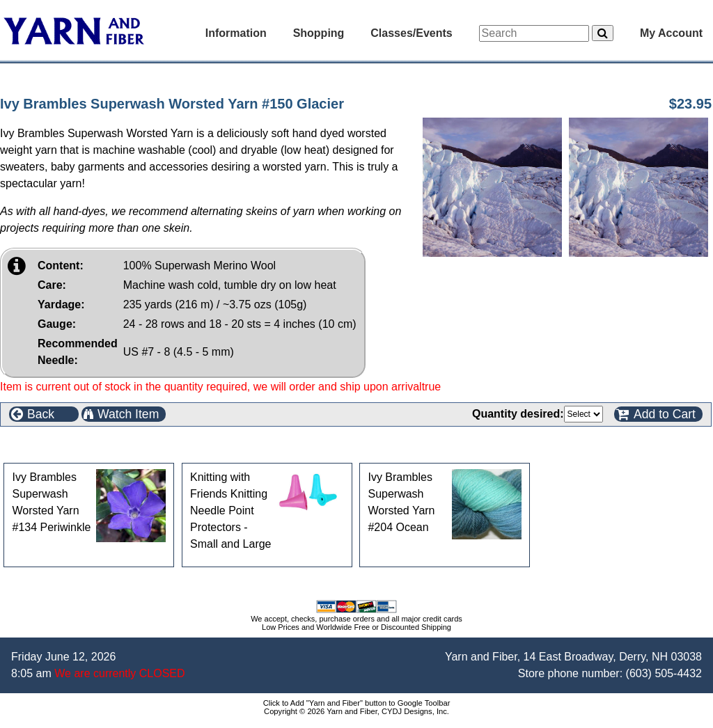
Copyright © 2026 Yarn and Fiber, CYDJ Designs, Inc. (356, 711)
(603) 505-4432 (664, 673)
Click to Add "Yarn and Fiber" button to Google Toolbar (357, 703)
